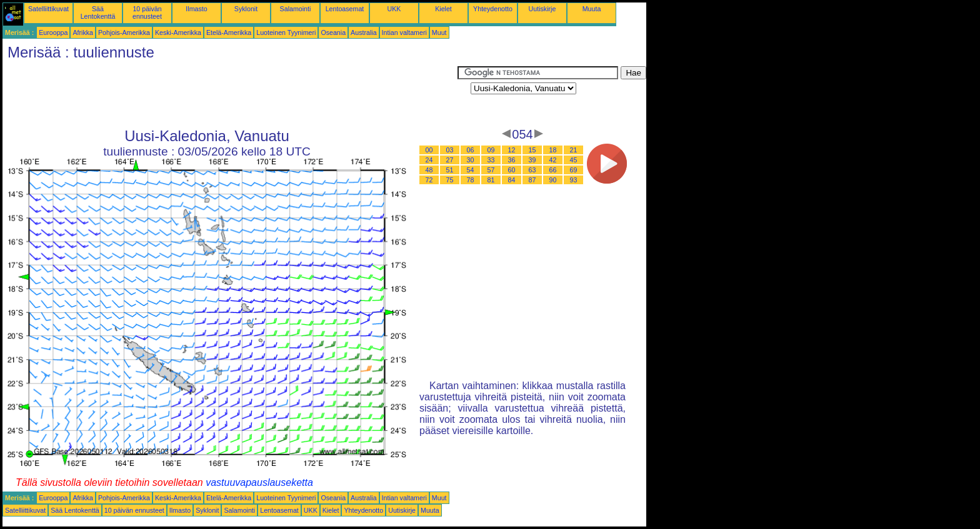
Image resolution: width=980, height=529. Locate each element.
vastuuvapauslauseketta (259, 482)
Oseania (333, 32)
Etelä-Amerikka (229, 32)
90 (553, 180)
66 (553, 170)
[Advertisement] (230, 94)
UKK (394, 9)
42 (553, 160)
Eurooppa (53, 32)
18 (553, 150)
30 (471, 160)
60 (512, 170)
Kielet (443, 9)
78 (471, 180)
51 (450, 170)
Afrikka (83, 32)
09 (491, 150)
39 (532, 160)
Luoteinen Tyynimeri (286, 32)
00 (429, 150)
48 (429, 170)
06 (471, 150)
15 (532, 150)
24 (429, 160)
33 (491, 160)
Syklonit (246, 9)
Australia (363, 32)
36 (512, 160)
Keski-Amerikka (178, 32)
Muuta (592, 9)
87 (532, 180)
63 (532, 170)
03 (450, 150)
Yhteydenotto (493, 9)
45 (574, 160)
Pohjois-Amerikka (124, 32)
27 (450, 160)
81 (491, 180)
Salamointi (296, 9)
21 (574, 150)
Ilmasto (196, 9)
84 (512, 180)
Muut (439, 32)
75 (450, 180)
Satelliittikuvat (48, 9)
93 (574, 180)
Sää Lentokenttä (98, 12)
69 (574, 170)
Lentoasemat (345, 9)
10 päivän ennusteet (147, 12)
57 (491, 170)
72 (429, 180)
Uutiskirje (542, 9)
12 (512, 150)
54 (471, 170)
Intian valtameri (404, 32)
